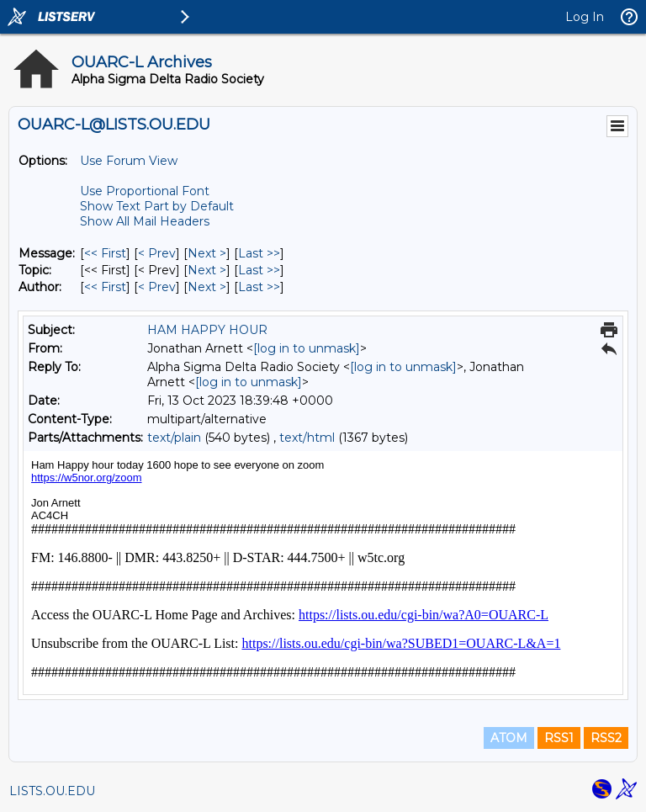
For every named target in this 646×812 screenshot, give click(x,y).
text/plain (174, 438)
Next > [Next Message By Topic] (207, 270)
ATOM (509, 738)
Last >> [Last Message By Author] (259, 287)
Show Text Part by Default (157, 206)
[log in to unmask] (307, 348)
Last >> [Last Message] (259, 253)
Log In (585, 17)
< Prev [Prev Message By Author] (157, 287)
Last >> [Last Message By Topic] (259, 270)
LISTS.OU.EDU (52, 791)
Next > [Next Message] (207, 253)
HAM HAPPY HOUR (207, 330)
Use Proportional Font (145, 191)
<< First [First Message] (105, 253)
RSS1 (559, 738)
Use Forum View (129, 161)
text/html (307, 438)
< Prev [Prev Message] (157, 253)
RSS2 (606, 738)
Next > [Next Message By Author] (207, 287)
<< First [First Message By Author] (105, 287)
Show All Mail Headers (145, 221)
